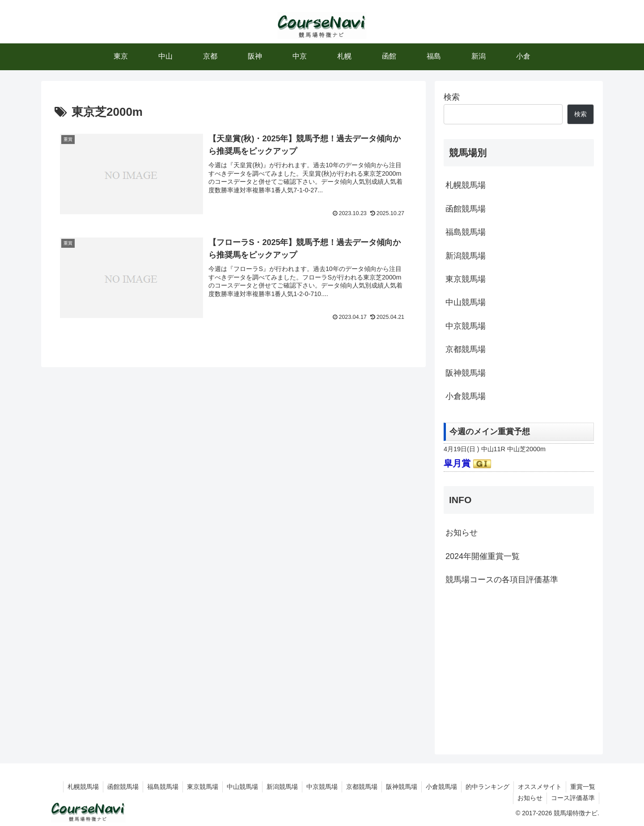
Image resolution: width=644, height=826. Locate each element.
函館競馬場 (466, 209)
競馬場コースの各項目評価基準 (502, 580)
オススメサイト (538, 787)
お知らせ (462, 533)
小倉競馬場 (466, 396)
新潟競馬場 (466, 256)
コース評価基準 (572, 798)
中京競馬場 (466, 326)
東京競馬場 (466, 279)
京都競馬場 (466, 349)
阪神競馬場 (466, 373)
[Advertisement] (519, 669)
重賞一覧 (582, 787)
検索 (452, 97)
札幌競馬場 (466, 185)
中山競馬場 (466, 302)
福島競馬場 (466, 232)
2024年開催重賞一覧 (483, 556)
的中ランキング (485, 787)
